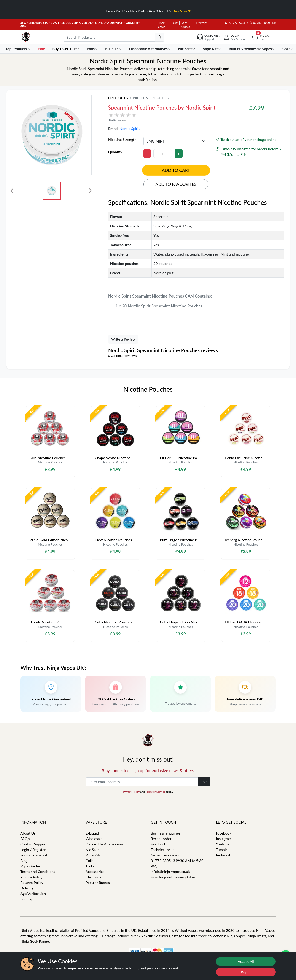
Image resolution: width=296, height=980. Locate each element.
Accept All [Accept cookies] (246, 961)
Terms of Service (155, 792)
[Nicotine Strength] (176, 141)
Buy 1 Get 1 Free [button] (66, 49)
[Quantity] (163, 153)
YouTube (223, 844)
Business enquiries (165, 833)
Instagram (224, 839)
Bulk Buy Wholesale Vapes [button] (252, 49)
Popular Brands (98, 882)
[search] (160, 37)
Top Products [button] (19, 49)
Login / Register (33, 849)
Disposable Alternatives (104, 844)
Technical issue (163, 849)
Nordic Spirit (129, 128)
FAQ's (25, 839)
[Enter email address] (142, 782)
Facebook (224, 833)
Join (204, 782)
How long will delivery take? (173, 877)
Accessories (95, 871)
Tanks (90, 866)
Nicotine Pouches (151, 98)
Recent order (161, 839)
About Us (28, 833)
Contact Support (34, 844)
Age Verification (33, 893)
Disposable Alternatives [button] (151, 49)
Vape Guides (30, 866)
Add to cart (176, 170)
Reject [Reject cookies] (246, 972)
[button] (166, 117)
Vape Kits (93, 855)
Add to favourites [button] (176, 184)
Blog (175, 23)
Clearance (93, 877)
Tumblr (221, 849)
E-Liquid (92, 833)
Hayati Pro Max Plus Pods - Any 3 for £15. (148, 11)
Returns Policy (32, 882)
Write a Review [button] (123, 339)
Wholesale (94, 839)
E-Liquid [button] (114, 49)
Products (118, 98)
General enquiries (165, 855)
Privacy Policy (131, 792)
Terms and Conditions (38, 871)
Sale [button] (42, 49)
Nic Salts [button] (187, 49)
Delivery (202, 23)
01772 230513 (237, 23)
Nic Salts (93, 849)
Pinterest (223, 855)
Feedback (158, 844)
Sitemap (27, 899)
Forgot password (34, 855)
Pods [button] (93, 49)
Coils (89, 860)
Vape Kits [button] (212, 49)
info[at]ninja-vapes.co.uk (170, 871)
